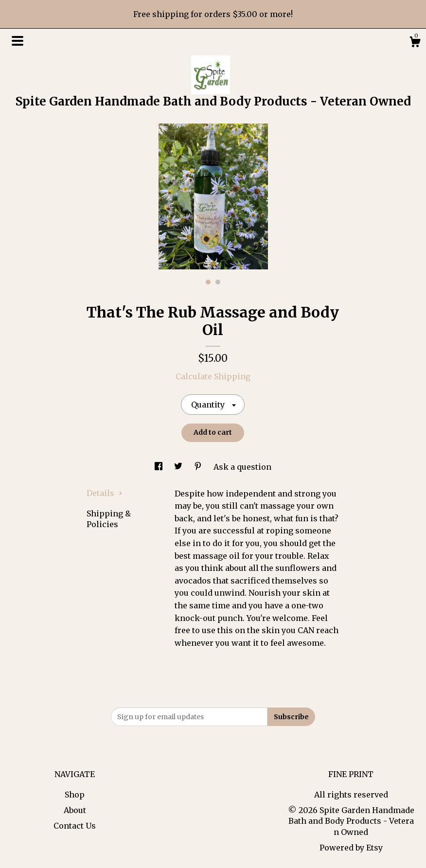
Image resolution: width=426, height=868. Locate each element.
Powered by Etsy (351, 848)
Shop (75, 795)
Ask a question (242, 467)
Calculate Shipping (213, 376)
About (75, 810)
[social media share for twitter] (179, 467)
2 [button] (218, 282)
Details (105, 493)
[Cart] (415, 43)
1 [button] (208, 282)
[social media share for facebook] (160, 467)
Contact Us (75, 826)
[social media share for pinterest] (199, 467)
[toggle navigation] (18, 41)
